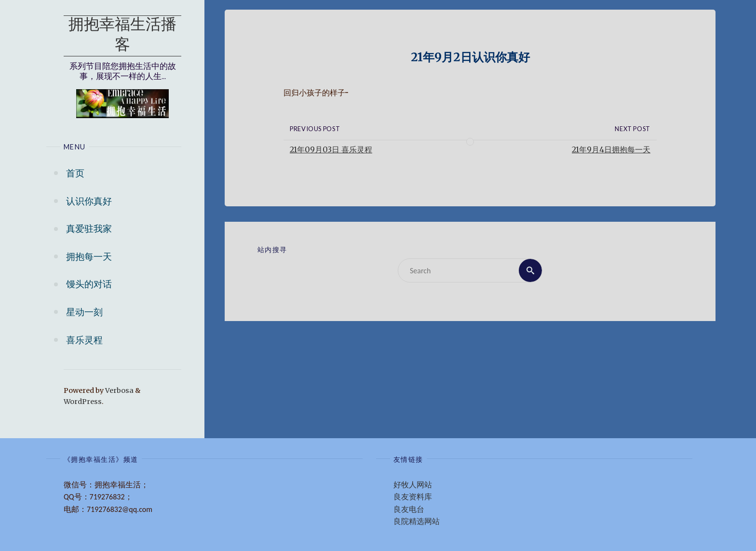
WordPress (83, 402)
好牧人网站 (413, 485)
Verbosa (119, 390)
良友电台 (409, 509)
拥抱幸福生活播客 (122, 36)
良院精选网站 (417, 521)
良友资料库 (413, 497)
